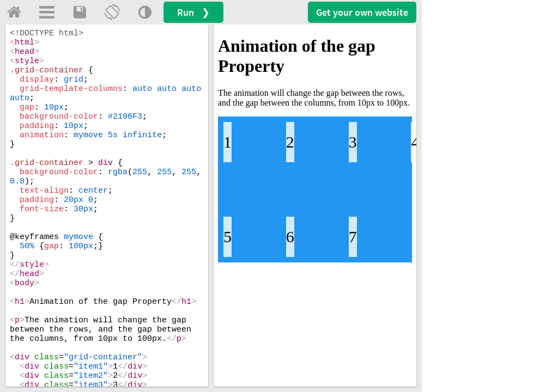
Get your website (362, 12)
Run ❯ (193, 12)
